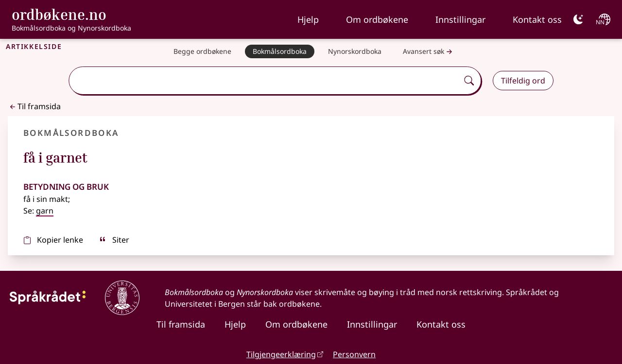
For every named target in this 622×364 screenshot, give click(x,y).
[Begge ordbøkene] (202, 51)
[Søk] (469, 81)
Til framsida (34, 106)
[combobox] (265, 81)
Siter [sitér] (114, 240)
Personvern (354, 354)
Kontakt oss (537, 19)
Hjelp (308, 19)
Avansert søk (429, 52)
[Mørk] (578, 19)
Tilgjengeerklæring (281, 354)
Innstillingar (460, 19)
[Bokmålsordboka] (280, 51)
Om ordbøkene (377, 19)
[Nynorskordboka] (355, 51)
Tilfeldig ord (523, 81)
